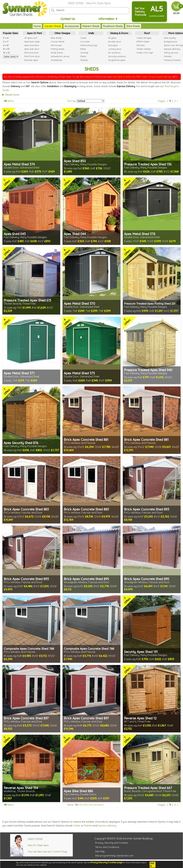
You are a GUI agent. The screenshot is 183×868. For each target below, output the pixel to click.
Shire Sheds (133, 26)
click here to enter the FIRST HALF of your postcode (140, 77)
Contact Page (60, 852)
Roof (147, 33)
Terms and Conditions (107, 847)
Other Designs (62, 33)
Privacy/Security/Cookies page (106, 862)
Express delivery (107, 826)
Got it (152, 865)
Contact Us (68, 19)
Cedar (77, 826)
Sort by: (72, 101)
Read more (12, 95)
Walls (91, 33)
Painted (88, 826)
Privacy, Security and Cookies (112, 843)
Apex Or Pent (34, 33)
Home (37, 26)
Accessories (72, 26)
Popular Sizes (11, 33)
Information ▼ (108, 19)
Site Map (100, 851)
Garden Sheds (53, 26)
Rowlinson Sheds (113, 26)
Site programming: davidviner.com (114, 856)
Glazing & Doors (119, 33)
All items (99, 805)
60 (81, 805)
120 (91, 805)
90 (86, 805)
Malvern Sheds (91, 26)
